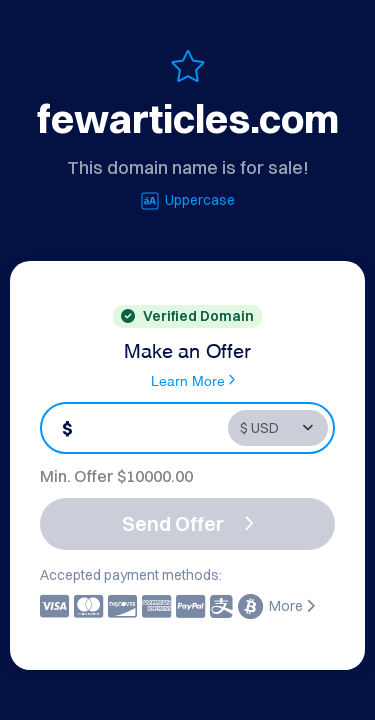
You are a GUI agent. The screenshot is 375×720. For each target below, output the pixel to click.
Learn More (193, 380)
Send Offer (188, 523)
